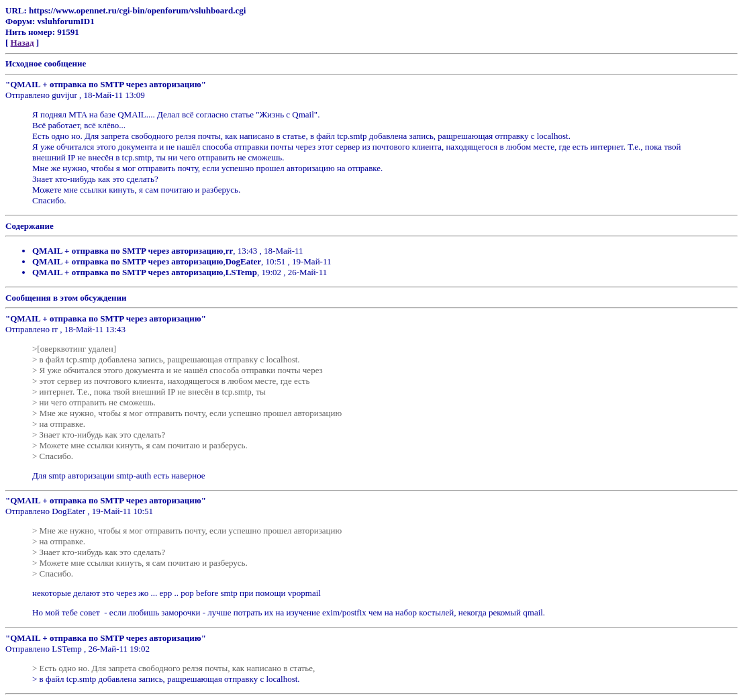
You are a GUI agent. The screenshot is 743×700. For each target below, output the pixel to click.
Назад (22, 43)
